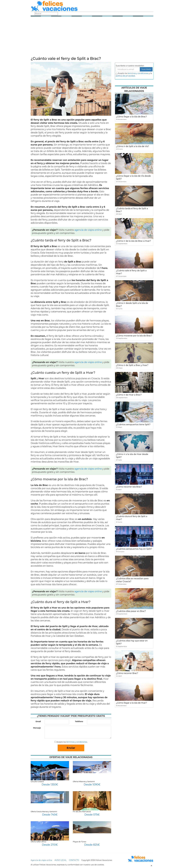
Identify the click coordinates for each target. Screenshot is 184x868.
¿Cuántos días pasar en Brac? (131, 611)
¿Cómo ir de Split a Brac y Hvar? (132, 365)
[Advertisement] (92, 37)
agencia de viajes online (88, 230)
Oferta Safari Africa (38, 842)
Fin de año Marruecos (82, 812)
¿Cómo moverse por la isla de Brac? (134, 336)
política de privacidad (125, 76)
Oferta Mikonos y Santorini (84, 781)
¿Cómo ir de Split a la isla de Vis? (133, 146)
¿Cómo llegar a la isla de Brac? (131, 117)
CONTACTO (74, 860)
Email (38, 721)
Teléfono (79, 721)
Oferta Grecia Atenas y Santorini (44, 812)
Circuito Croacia (37, 781)
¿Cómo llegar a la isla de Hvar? (131, 703)
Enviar (71, 748)
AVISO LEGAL (61, 860)
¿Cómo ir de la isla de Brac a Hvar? (133, 241)
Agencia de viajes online (41, 860)
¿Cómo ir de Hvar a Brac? (129, 395)
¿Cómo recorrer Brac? (127, 673)
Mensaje (37, 728)
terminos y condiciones (138, 73)
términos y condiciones (77, 742)
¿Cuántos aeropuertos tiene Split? (133, 425)
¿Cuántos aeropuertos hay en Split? (134, 549)
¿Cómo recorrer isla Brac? (129, 487)
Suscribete (146, 69)
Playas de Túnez (79, 842)
